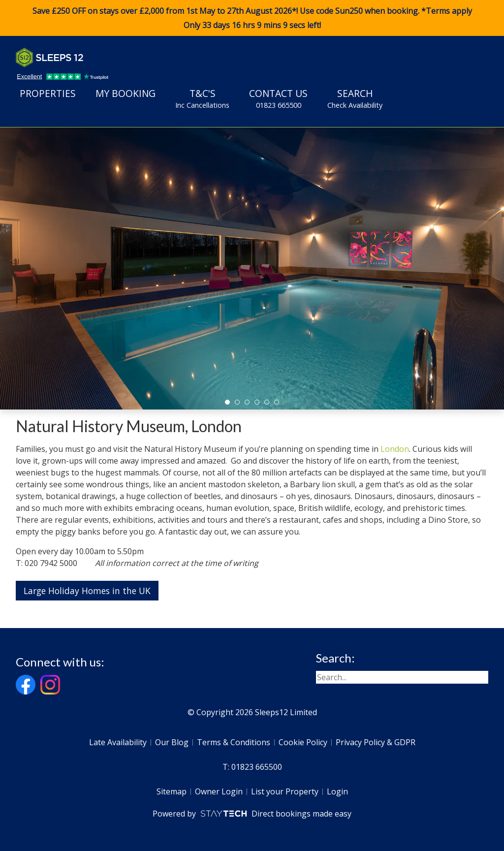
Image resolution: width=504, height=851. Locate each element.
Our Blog (172, 742)
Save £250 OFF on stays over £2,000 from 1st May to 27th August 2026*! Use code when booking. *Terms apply (252, 18)
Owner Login (219, 791)
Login (337, 791)
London (395, 449)
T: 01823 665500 (252, 767)
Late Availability (118, 742)
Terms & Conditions (234, 742)
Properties (48, 93)
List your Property (285, 791)
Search (355, 98)
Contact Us (278, 98)
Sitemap (172, 791)
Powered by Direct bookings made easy (252, 814)
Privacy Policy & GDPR (376, 742)
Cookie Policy (303, 742)
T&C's (202, 98)
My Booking (126, 93)
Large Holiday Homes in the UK (87, 591)
